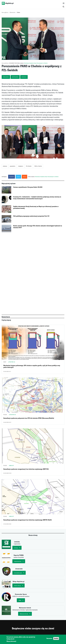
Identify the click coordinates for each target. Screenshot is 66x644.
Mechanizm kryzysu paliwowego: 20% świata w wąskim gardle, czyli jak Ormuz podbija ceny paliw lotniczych (32, 366)
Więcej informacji (11, 641)
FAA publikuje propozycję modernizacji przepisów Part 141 (31, 216)
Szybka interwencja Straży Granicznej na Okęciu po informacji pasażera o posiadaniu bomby (36, 207)
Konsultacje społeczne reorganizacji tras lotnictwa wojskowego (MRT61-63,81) (28, 520)
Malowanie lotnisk (24, 614)
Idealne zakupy (18, 586)
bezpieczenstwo (18, 561)
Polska (18, 12)
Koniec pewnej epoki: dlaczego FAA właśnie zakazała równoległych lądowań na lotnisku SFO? (38, 227)
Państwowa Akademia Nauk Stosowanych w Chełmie (36, 63)
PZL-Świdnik (29, 166)
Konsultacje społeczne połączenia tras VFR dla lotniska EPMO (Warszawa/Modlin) (29, 418)
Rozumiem (49, 638)
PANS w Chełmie (38, 166)
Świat (5, 362)
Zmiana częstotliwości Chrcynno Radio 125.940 (28, 187)
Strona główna (5, 12)
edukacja (24, 77)
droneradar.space (18, 573)
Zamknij (56, 638)
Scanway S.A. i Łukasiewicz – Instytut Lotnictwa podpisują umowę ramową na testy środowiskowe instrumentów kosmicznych (37, 198)
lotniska (16, 548)
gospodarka (15, 77)
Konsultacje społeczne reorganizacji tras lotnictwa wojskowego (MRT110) (26, 469)
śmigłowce (6, 77)
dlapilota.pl (8, 3)
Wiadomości (13, 12)
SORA (20, 600)
